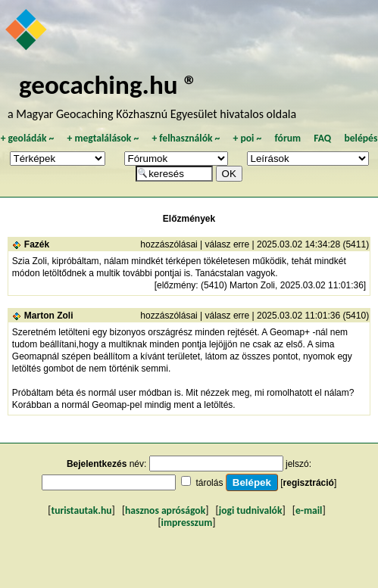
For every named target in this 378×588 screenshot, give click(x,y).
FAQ (322, 138)
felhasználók (186, 138)
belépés (361, 138)
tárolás (209, 483)
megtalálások (103, 138)
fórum (287, 138)
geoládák (27, 138)
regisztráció (309, 483)
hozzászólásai (169, 244)
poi (247, 138)
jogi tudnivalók (251, 510)
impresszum (187, 523)
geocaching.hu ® (108, 84)
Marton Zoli (49, 316)
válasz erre (228, 244)
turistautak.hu (81, 510)
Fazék (37, 244)
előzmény (176, 285)
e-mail (309, 510)
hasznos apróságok (165, 510)
